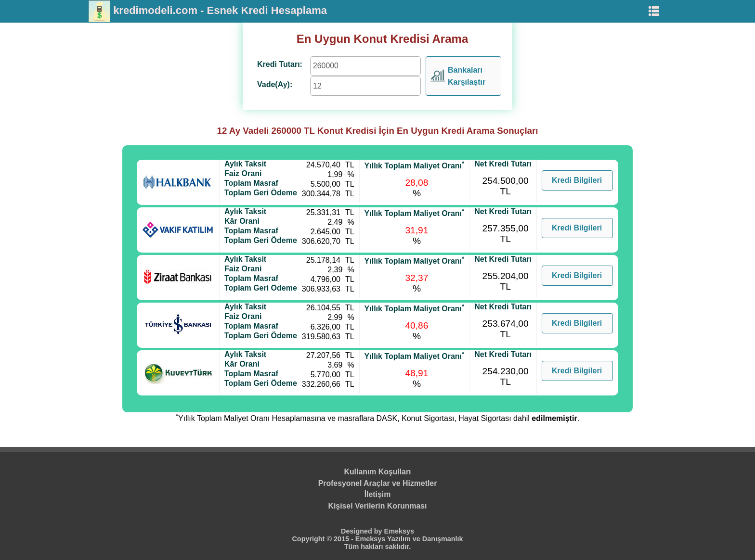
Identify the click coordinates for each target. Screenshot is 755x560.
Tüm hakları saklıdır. (377, 547)
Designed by (363, 531)
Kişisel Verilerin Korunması (378, 506)
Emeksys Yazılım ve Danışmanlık (409, 539)
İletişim (378, 494)
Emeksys (399, 531)
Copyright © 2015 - (323, 539)
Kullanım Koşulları (378, 472)
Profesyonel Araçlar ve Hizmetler (378, 483)
